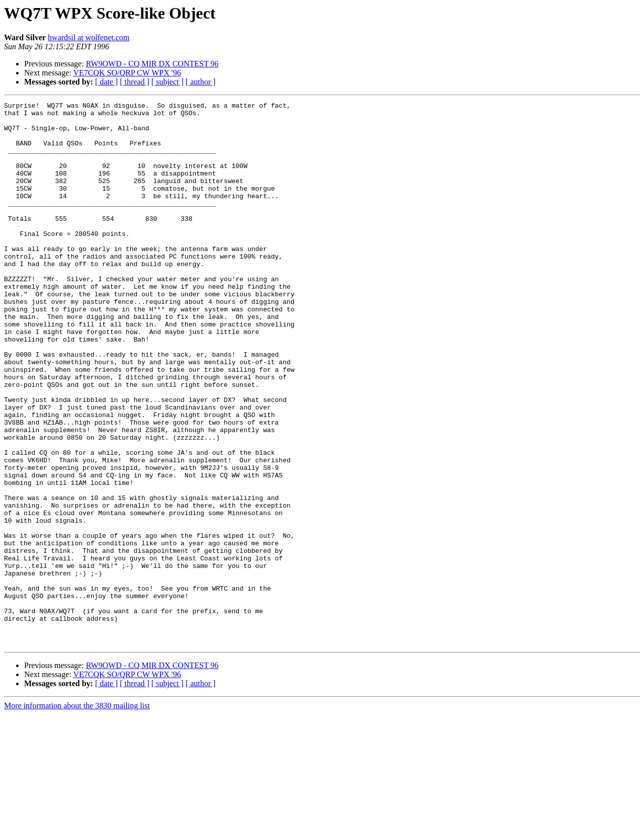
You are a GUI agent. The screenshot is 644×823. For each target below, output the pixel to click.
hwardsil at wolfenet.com (89, 37)
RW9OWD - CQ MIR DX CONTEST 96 (152, 64)
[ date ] (106, 82)
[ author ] (201, 82)
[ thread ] (135, 82)
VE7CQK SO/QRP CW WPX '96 (127, 73)
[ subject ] (168, 82)
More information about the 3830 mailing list (77, 814)
